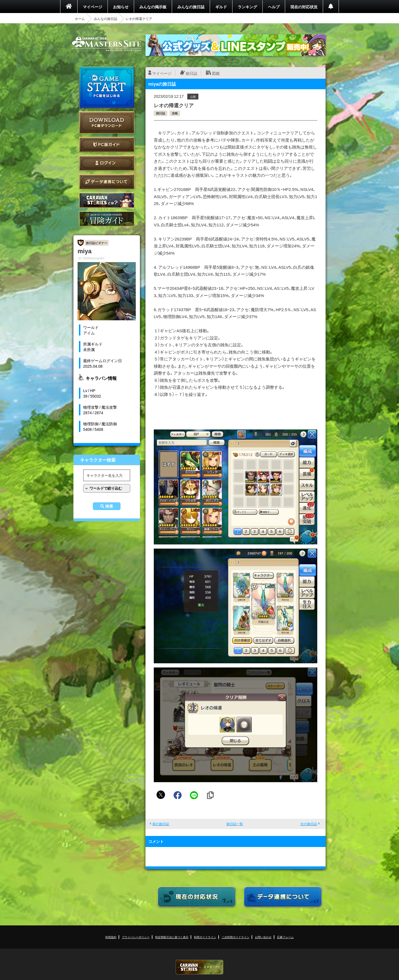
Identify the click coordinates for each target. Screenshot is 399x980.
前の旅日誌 (161, 824)
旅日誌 (191, 73)
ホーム (80, 19)
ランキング (247, 7)
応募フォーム (285, 937)
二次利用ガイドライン (236, 937)
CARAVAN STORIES (199, 967)
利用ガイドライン (205, 937)
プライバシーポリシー (136, 937)
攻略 (175, 113)
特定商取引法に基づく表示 (172, 937)
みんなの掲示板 (153, 7)
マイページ (93, 7)
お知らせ (121, 7)
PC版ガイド (107, 144)
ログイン (107, 163)
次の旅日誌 (309, 824)
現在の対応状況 (304, 7)
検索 (109, 506)
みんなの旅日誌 (191, 7)
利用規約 (111, 937)
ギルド (221, 7)
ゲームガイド (107, 219)
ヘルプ (274, 7)
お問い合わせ (263, 937)
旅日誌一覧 (235, 824)
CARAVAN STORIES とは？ (107, 200)
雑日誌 (161, 113)
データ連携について (107, 182)
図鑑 (216, 73)
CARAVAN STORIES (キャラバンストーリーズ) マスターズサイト (107, 44)
